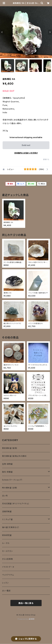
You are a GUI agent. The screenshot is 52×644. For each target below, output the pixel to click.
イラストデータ (8, 567)
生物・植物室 (7, 464)
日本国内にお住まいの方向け (26, 153)
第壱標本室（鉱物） (10, 448)
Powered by (26, 619)
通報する (46, 159)
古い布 (5, 496)
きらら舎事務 (7, 559)
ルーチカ (6, 543)
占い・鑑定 (6, 591)
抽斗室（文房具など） (11, 527)
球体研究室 (7, 535)
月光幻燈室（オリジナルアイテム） (16, 504)
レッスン (5, 583)
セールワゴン (7, 551)
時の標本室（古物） (10, 488)
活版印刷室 (7, 511)
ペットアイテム (8, 575)
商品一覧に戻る (26, 603)
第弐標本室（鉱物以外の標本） (15, 456)
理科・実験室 (7, 472)
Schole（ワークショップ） (12, 480)
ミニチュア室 (7, 519)
